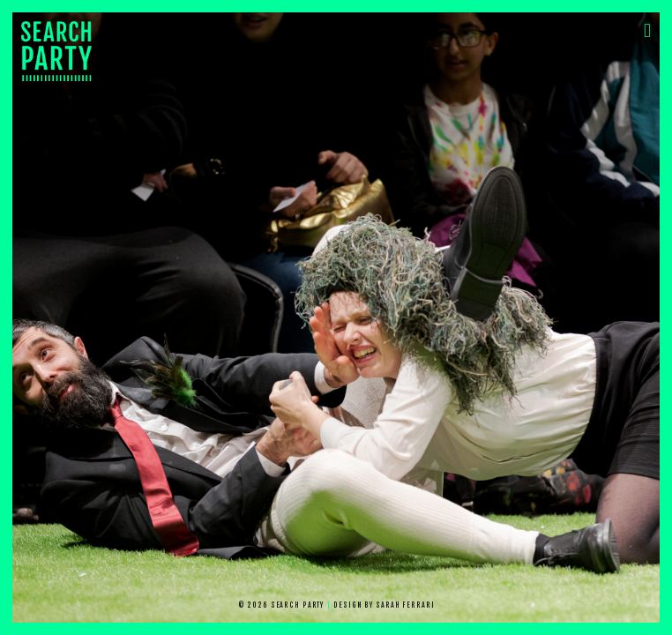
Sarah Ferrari (405, 605)
